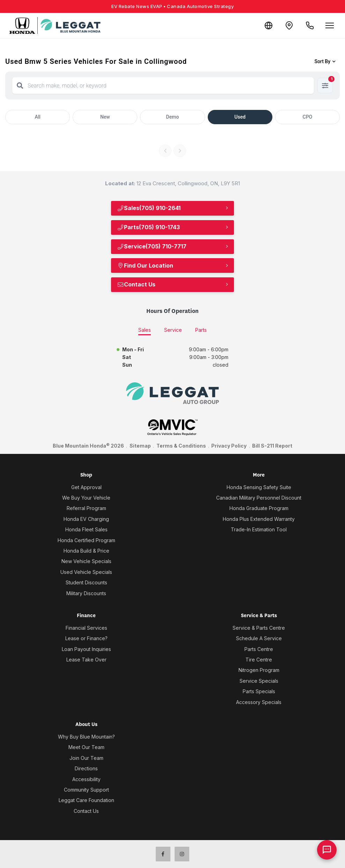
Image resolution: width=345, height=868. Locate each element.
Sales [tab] (145, 330)
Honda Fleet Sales (86, 529)
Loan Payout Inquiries (86, 649)
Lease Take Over (86, 660)
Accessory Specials (259, 702)
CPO (308, 117)
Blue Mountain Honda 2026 (88, 446)
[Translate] (267, 25)
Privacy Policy (229, 446)
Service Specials (259, 681)
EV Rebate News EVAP (172, 6)
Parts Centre (259, 649)
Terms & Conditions (181, 446)
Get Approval (86, 487)
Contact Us (136, 284)
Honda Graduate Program (259, 508)
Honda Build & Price (86, 551)
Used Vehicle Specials (86, 572)
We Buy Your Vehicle (86, 498)
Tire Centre (259, 660)
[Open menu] (330, 25)
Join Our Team (86, 758)
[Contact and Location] (288, 25)
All (37, 117)
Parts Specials (259, 691)
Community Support (86, 790)
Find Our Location (145, 265)
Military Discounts (86, 593)
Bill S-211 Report (272, 446)
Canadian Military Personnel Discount (259, 498)
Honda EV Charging (86, 519)
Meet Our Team (86, 747)
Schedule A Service (259, 638)
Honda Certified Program (86, 540)
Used (240, 117)
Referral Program (86, 508)
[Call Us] (309, 25)
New (105, 117)
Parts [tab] (201, 330)
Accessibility (86, 779)
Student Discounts (86, 582)
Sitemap (140, 446)
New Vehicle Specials (86, 561)
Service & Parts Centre (259, 628)
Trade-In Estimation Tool (259, 529)
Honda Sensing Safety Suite (259, 487)
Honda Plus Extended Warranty (259, 519)
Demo (173, 117)
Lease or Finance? (86, 638)
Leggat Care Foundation (86, 800)
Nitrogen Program (259, 670)
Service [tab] (173, 330)
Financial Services (86, 628)
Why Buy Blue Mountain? (86, 737)
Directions (86, 768)
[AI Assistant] (327, 850)
